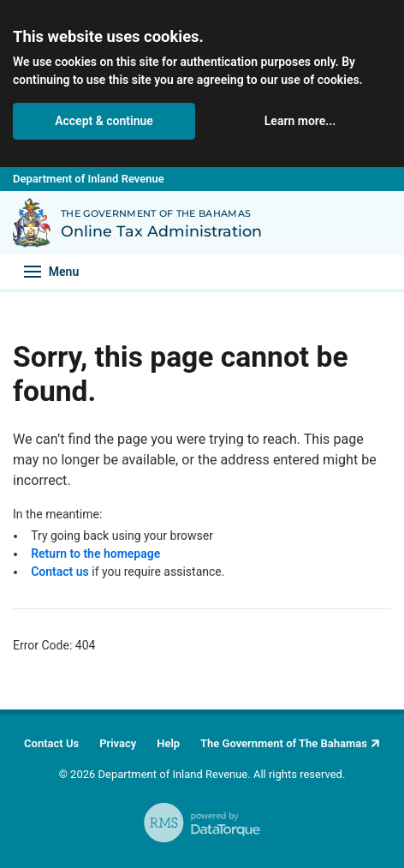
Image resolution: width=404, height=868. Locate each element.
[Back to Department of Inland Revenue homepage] (32, 223)
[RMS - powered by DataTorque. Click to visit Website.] (202, 823)
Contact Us (51, 743)
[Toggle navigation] (51, 272)
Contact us (60, 572)
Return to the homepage (95, 554)
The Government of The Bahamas (284, 743)
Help (168, 743)
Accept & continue (104, 121)
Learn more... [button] (300, 121)
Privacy (118, 743)
